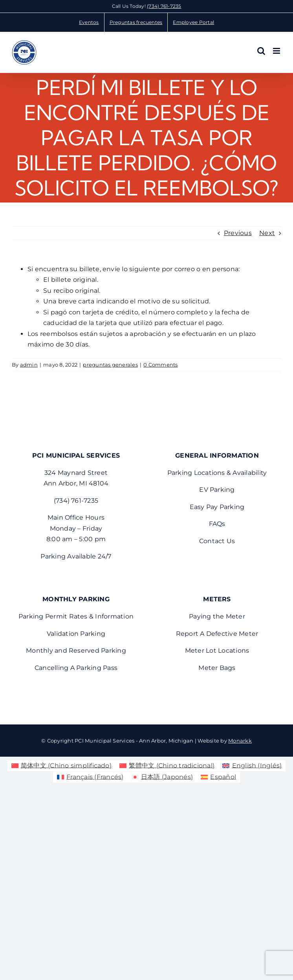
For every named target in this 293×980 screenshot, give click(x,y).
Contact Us (217, 541)
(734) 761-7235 (164, 6)
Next (267, 233)
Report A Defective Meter (217, 634)
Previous (238, 233)
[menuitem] (61, 766)
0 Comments (160, 365)
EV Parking (217, 490)
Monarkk (240, 741)
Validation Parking (76, 634)
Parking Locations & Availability (217, 473)
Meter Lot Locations (217, 651)
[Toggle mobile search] (261, 51)
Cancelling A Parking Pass (76, 668)
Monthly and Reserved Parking (76, 651)
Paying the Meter (217, 616)
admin (29, 365)
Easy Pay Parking (217, 507)
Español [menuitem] (223, 777)
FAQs (217, 524)
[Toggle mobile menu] (277, 51)
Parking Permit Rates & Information (76, 616)
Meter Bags (217, 668)
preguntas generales (110, 365)
